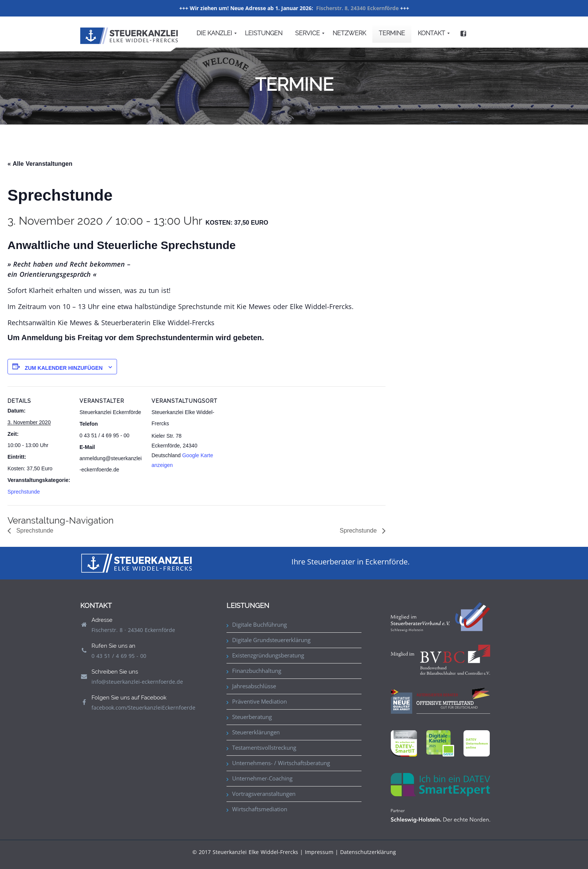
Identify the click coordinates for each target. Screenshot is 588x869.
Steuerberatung (252, 717)
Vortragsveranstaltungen (264, 794)
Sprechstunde (24, 492)
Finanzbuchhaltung (257, 671)
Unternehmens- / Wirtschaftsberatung (281, 763)
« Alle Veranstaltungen (40, 164)
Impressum (319, 852)
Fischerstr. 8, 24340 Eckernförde (357, 8)
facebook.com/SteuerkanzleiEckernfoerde (143, 708)
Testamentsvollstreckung (264, 747)
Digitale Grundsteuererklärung (271, 640)
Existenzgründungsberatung (268, 655)
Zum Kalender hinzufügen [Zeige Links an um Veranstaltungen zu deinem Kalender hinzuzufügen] (64, 368)
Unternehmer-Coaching (262, 778)
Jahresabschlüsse (254, 686)
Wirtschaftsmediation (260, 809)
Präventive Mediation (259, 701)
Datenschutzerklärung (368, 852)
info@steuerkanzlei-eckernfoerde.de (137, 682)
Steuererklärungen (256, 732)
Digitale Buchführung (259, 624)
